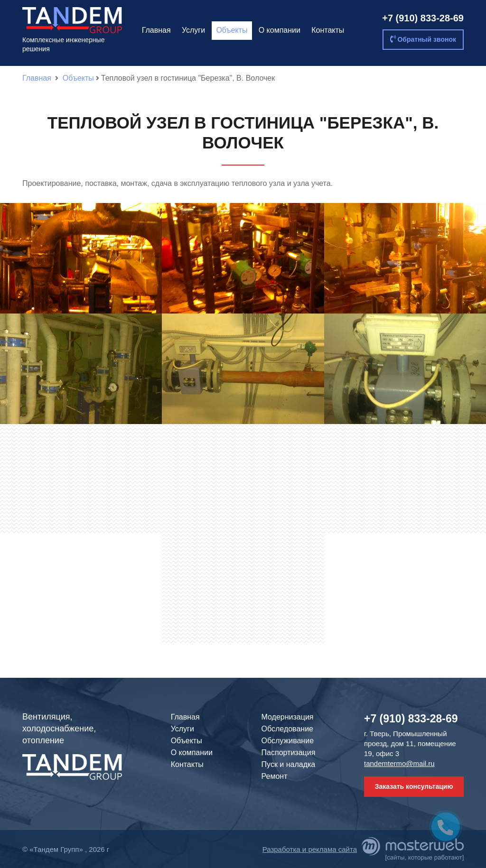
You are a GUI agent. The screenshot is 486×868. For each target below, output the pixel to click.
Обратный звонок (423, 39)
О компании (280, 30)
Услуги (193, 30)
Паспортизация (289, 753)
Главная (156, 30)
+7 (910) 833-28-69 (423, 18)
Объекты (232, 30)
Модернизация (288, 717)
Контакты (328, 30)
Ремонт (275, 776)
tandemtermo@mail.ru (399, 763)
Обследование (287, 729)
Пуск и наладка (289, 764)
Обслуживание (288, 741)
